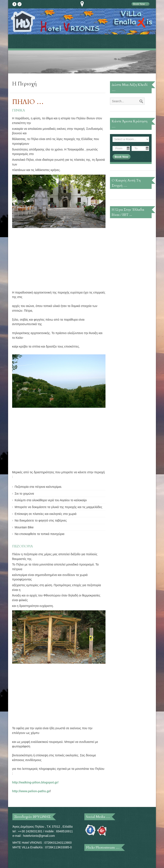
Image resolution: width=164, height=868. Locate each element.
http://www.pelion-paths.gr (31, 791)
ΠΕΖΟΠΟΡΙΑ (23, 546)
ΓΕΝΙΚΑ (19, 110)
